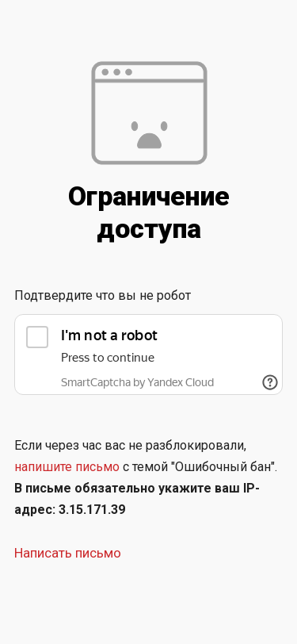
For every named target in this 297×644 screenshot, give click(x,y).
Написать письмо (68, 553)
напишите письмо (67, 467)
